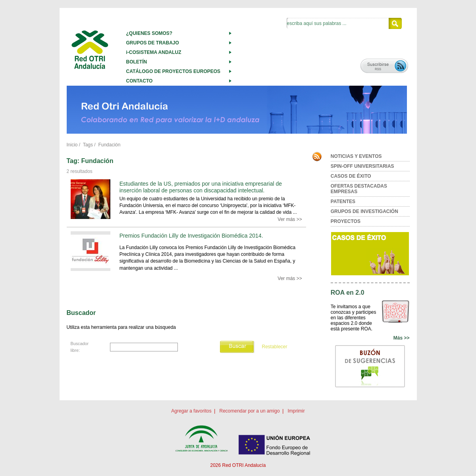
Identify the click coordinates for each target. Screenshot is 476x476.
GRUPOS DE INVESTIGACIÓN (364, 211)
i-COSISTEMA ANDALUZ (154, 52)
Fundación (109, 145)
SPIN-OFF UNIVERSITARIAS (362, 166)
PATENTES (343, 202)
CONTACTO (140, 81)
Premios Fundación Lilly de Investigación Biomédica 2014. (191, 236)
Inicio (72, 145)
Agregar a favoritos (191, 411)
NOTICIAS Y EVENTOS (356, 156)
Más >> (402, 338)
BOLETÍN (137, 62)
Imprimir (296, 411)
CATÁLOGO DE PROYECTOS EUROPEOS (173, 71)
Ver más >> (290, 219)
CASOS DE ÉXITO (351, 176)
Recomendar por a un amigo (249, 411)
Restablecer (274, 347)
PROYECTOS (346, 221)
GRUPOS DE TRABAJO (153, 43)
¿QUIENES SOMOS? (149, 33)
